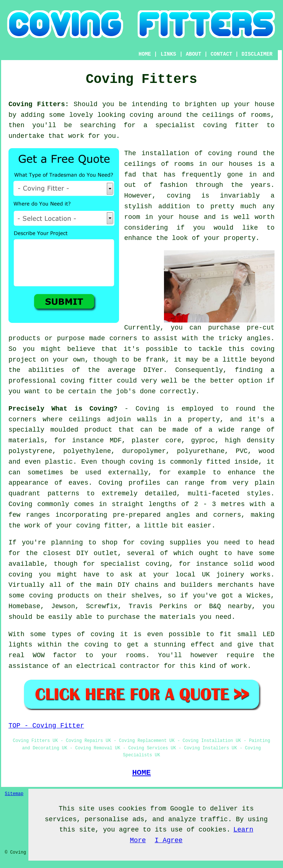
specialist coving (135, 564)
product (98, 430)
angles (258, 338)
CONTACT (221, 54)
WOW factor (55, 655)
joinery (230, 575)
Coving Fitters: (39, 104)
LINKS (168, 54)
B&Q (215, 606)
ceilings (218, 115)
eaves (78, 483)
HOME (145, 54)
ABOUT (193, 54)
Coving (148, 409)
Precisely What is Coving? (63, 409)
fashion (174, 185)
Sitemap (14, 794)
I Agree (169, 840)
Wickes (258, 596)
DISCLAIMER (257, 54)
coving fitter (231, 125)
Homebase (24, 606)
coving (142, 115)
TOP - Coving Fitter (46, 726)
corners (22, 419)
